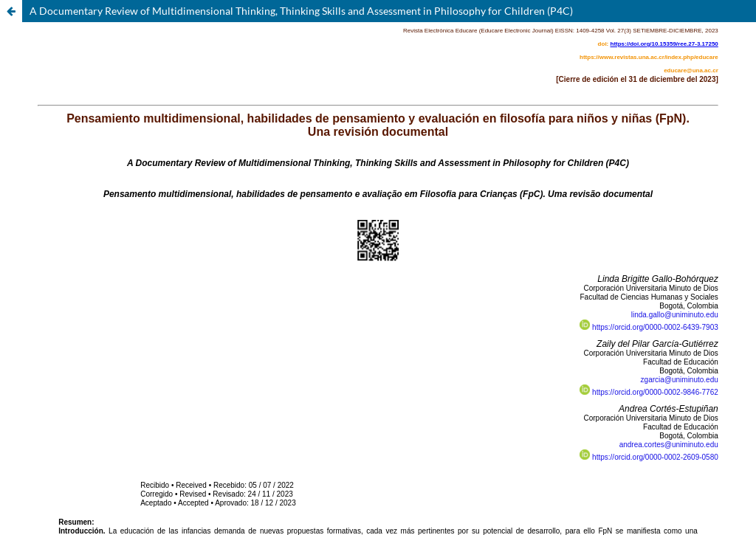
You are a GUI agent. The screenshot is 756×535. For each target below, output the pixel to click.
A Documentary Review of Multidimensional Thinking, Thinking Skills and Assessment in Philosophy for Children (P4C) (301, 11)
